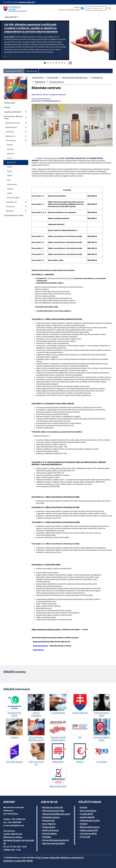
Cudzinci (84, 824)
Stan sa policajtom (88, 811)
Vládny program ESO (89, 830)
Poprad (10, 167)
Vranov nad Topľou (13, 198)
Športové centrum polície (54, 843)
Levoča (9, 158)
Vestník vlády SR (87, 817)
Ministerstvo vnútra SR (53, 807)
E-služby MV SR (86, 814)
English (77, 7)
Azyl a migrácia (49, 824)
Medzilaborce (12, 162)
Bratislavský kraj (11, 127)
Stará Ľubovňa (12, 184)
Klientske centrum (57, 82)
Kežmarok (10, 154)
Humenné (10, 149)
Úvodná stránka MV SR (14, 71)
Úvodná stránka (10, 103)
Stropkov (10, 189)
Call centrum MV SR (88, 834)
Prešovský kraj (11, 140)
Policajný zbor (49, 821)
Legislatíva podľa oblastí (12, 112)
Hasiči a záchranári (51, 830)
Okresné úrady (31, 71)
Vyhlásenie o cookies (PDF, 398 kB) (18, 861)
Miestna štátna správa (90, 827)
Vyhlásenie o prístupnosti (72, 858)
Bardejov (10, 145)
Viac (6, 57)
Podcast (84, 807)
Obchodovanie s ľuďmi (90, 821)
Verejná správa (49, 827)
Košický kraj (10, 132)
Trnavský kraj (10, 206)
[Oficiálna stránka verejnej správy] (28, 2)
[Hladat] (110, 9)
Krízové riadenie (50, 834)
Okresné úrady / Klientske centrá (13, 117)
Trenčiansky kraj (11, 202)
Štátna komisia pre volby (53, 811)
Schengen (47, 837)
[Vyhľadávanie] (96, 8)
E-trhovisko (85, 837)
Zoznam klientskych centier (14, 215)
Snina (9, 180)
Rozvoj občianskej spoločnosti (56, 840)
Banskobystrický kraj (13, 123)
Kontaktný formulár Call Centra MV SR (19, 842)
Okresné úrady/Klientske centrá (56, 814)
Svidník (9, 193)
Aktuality (7, 107)
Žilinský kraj (10, 211)
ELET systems (43, 858)
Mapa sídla (55, 858)
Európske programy (51, 817)
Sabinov (10, 176)
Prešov (9, 171)
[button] (12, 16)
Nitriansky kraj (10, 136)
